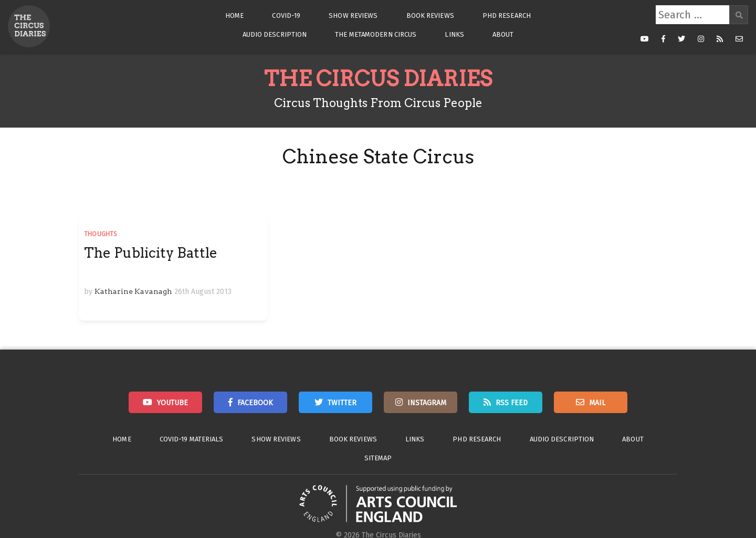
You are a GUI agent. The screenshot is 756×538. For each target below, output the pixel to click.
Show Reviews (353, 15)
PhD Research (507, 15)
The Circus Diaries (378, 79)
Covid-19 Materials (192, 439)
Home (234, 15)
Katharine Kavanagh (133, 291)
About (503, 34)
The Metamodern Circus (376, 34)
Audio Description (275, 34)
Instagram (427, 403)
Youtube (172, 403)
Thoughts (101, 234)
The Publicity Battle (151, 253)
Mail (597, 403)
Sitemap (378, 458)
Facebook (255, 403)
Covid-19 (286, 15)
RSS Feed (512, 403)
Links (454, 34)
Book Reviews (430, 15)
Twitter (342, 403)
